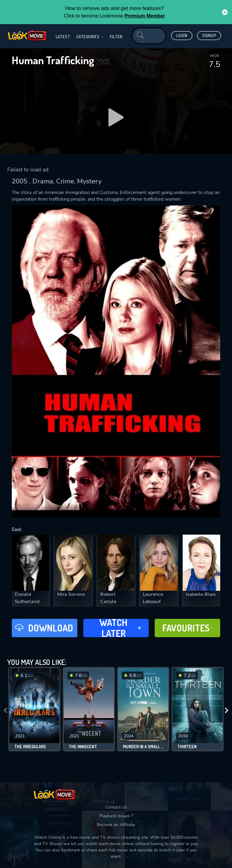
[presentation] (5, 711)
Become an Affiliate (116, 825)
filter (116, 37)
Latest (63, 37)
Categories (90, 37)
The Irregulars (30, 747)
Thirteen (187, 747)
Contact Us (116, 807)
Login (182, 35)
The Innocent (83, 747)
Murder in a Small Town (143, 747)
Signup (209, 35)
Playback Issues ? (116, 816)
